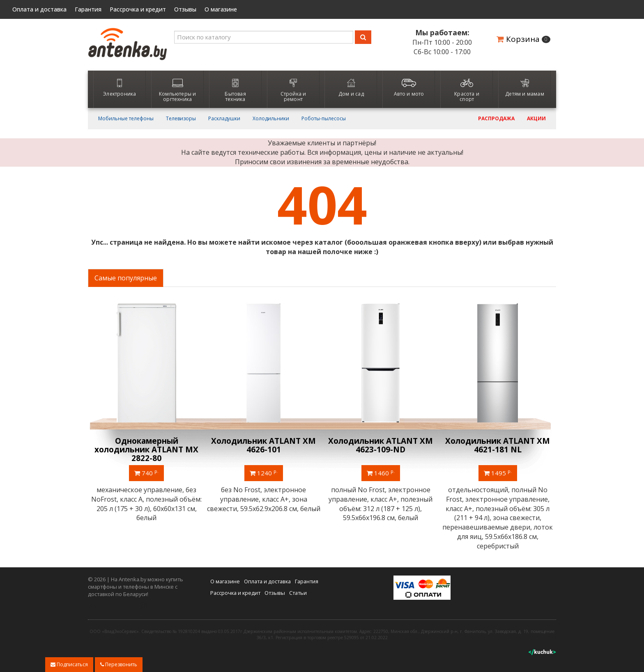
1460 (381, 472)
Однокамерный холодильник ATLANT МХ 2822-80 (146, 450)
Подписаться (69, 664)
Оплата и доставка (39, 9)
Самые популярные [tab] (126, 278)
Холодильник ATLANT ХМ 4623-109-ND (381, 445)
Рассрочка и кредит (138, 9)
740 (146, 472)
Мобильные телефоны (126, 119)
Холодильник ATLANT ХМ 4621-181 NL (498, 445)
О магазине (221, 9)
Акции (536, 119)
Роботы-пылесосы (324, 119)
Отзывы (185, 9)
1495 (498, 472)
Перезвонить (119, 664)
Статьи (298, 593)
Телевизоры (181, 119)
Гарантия (88, 9)
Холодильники (271, 119)
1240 (264, 472)
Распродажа (496, 119)
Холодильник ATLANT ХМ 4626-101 (263, 445)
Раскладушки (224, 119)
